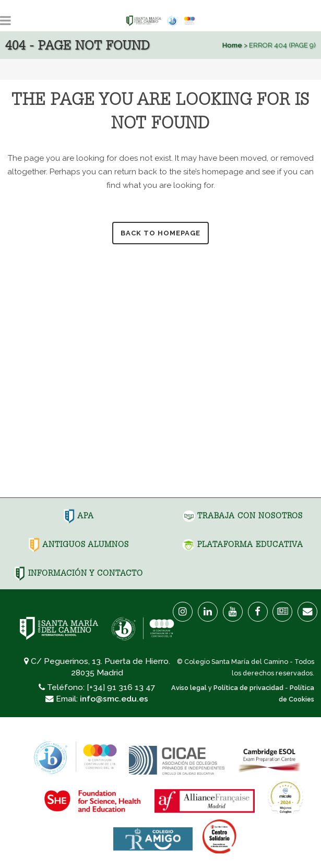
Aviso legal (189, 688)
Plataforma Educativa (243, 544)
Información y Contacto (79, 573)
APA (78, 515)
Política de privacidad (248, 688)
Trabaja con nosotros (243, 515)
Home (232, 45)
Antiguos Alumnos (78, 544)
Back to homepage (160, 233)
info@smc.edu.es (114, 699)
